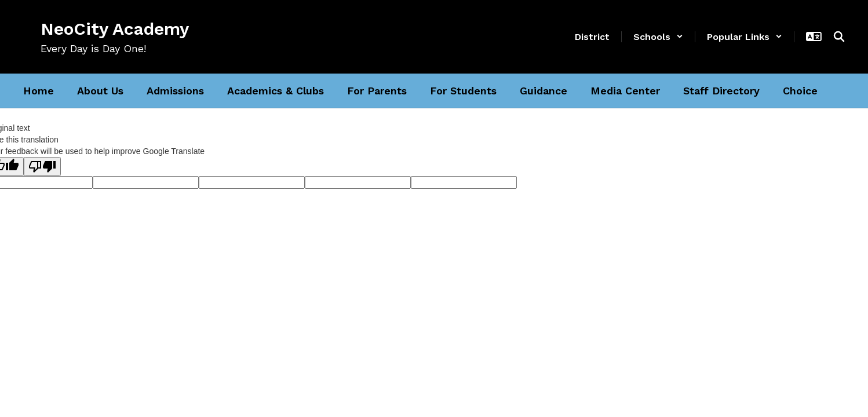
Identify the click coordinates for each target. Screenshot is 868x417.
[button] (658, 37)
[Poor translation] (42, 167)
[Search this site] (839, 36)
